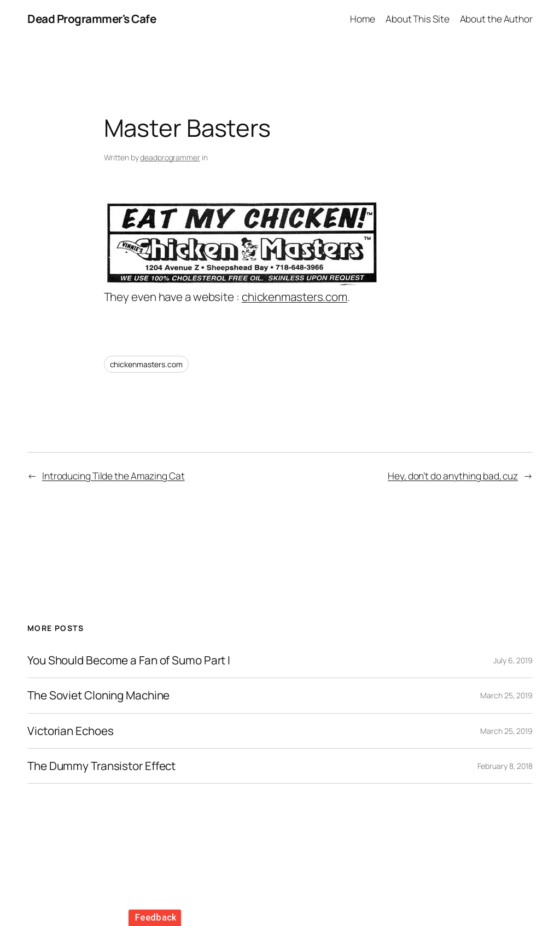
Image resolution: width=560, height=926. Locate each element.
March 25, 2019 (506, 695)
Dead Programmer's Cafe (92, 19)
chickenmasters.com (294, 297)
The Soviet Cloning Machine (98, 695)
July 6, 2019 (513, 660)
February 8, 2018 (505, 766)
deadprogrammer (170, 157)
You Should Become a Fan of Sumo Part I (129, 660)
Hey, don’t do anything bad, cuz (453, 476)
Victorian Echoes (70, 731)
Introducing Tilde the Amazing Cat (113, 476)
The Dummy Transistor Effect (101, 766)
